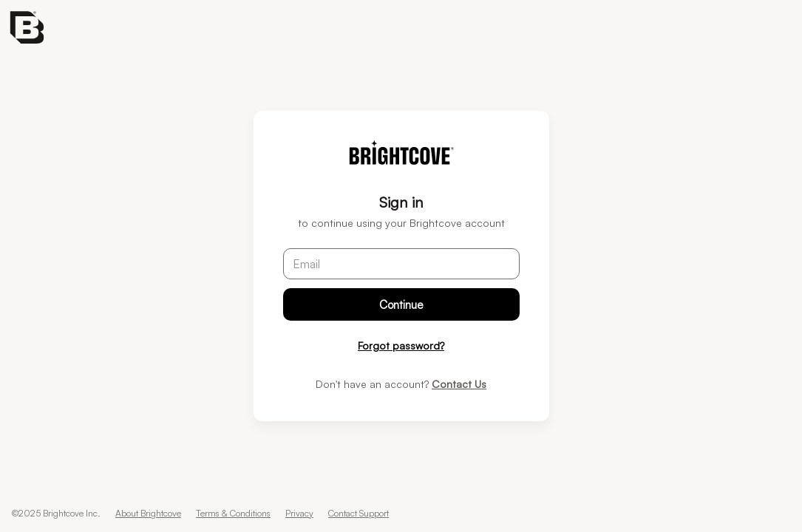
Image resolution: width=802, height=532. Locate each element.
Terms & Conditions (233, 513)
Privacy (299, 513)
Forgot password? (401, 345)
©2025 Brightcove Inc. (56, 513)
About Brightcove (148, 513)
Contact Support (358, 513)
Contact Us (459, 384)
